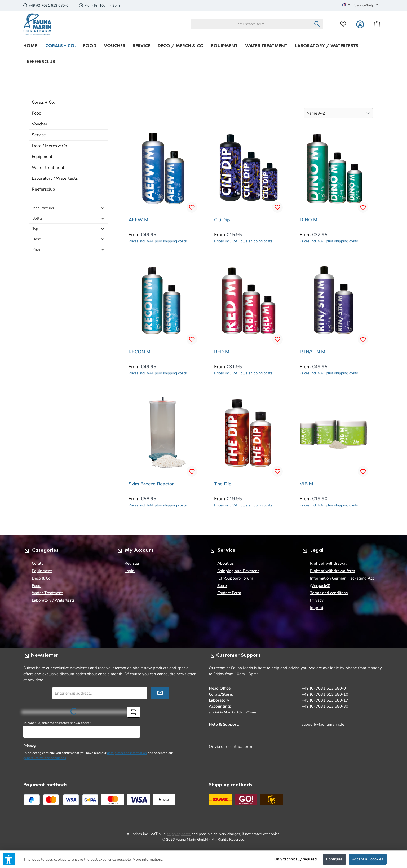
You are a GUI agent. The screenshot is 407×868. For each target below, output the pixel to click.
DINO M (309, 220)
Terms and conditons (329, 593)
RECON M (140, 352)
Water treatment (48, 168)
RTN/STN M (313, 352)
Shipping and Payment (238, 571)
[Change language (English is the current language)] (346, 5)
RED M (222, 352)
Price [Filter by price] (68, 249)
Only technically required (295, 859)
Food (37, 113)
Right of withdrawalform (333, 571)
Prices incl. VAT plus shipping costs (158, 241)
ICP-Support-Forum (235, 578)
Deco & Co (41, 578)
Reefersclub (43, 189)
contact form (240, 747)
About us (225, 563)
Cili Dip (222, 220)
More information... (148, 859)
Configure (334, 859)
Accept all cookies (368, 859)
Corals (37, 563)
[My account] (360, 24)
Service (39, 135)
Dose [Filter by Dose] (68, 239)
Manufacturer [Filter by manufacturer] (68, 208)
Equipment (42, 157)
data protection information (127, 753)
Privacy (317, 600)
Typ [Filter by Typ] (68, 229)
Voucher (40, 124)
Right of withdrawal (328, 563)
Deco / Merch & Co (49, 146)
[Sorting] (338, 113)
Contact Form (229, 593)
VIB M (306, 484)
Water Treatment (47, 593)
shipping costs (179, 834)
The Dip (223, 484)
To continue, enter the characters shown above (57, 723)
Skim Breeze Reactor (151, 484)
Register (132, 563)
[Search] (317, 24)
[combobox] (251, 24)
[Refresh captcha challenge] (134, 712)
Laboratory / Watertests (55, 178)
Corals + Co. (43, 102)
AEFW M (138, 220)
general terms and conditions (45, 758)
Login (130, 571)
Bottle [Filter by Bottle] (68, 218)
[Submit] (160, 693)
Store (222, 586)
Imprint (317, 608)
